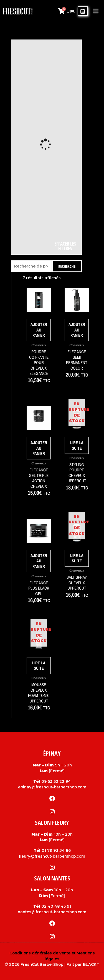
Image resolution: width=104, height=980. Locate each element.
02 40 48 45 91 (56, 906)
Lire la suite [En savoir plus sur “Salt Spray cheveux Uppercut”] (77, 558)
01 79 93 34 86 (56, 850)
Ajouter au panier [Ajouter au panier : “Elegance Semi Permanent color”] (77, 330)
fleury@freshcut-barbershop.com (52, 856)
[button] (96, 11)
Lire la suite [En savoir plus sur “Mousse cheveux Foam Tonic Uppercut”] (39, 666)
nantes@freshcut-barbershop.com (52, 912)
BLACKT (91, 964)
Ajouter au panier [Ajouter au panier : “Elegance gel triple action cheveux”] (39, 448)
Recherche (67, 266)
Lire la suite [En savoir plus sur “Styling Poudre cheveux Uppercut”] (77, 445)
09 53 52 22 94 (56, 781)
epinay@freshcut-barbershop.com (52, 787)
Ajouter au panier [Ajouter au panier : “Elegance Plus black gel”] (39, 561)
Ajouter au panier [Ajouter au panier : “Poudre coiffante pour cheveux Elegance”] (39, 330)
